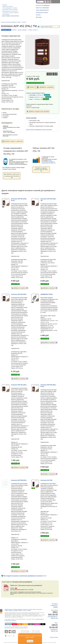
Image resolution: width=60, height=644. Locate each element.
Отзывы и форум (22, 30)
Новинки (4, 16)
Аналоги (14, 30)
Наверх (55, 607)
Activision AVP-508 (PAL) (19, 480)
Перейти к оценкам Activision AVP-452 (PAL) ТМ (41, 170)
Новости (38, 8)
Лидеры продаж (8, 611)
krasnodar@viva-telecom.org (53, 617)
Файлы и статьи (33, 30)
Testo (20, 624)
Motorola (8, 624)
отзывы (46, 13)
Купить (31, 87)
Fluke (25, 624)
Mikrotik (37, 624)
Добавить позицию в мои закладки (38, 111)
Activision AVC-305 (46, 480)
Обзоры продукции (18, 609)
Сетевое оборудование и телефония (10, 8)
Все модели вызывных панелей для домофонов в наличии (22, 576)
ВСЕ (43, 624)
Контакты (39, 5)
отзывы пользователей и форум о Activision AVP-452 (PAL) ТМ (49, 162)
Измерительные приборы (8, 6)
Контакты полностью (54, 605)
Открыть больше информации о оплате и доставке (39, 130)
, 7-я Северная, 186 (36, 99)
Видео (19, 22)
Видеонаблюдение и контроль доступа (10, 11)
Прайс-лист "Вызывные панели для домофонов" (26, 585)
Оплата (38, 15)
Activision (24, 22)
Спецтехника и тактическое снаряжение (10, 13)
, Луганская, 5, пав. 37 (37, 97)
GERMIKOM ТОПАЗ (47, 294)
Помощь (29, 611)
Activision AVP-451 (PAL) (19, 385)
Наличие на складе (27, 609)
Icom (14, 624)
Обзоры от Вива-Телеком (15, 16)
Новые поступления (37, 609)
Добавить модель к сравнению (12, 141)
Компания (39, 13)
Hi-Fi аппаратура (6, 14)
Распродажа (8, 16)
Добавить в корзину (45, 87)
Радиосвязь (5, 5)
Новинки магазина (9, 609)
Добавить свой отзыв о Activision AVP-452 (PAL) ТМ (12, 176)
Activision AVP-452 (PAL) (19, 294)
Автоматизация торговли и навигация (10, 10)
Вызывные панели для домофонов (9, 22)
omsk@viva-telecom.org (54, 630)
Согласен (30, 641)
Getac (31, 624)
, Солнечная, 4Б (36, 95)
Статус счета (54, 637)
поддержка (46, 5)
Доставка (39, 17)
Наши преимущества (42, 10)
